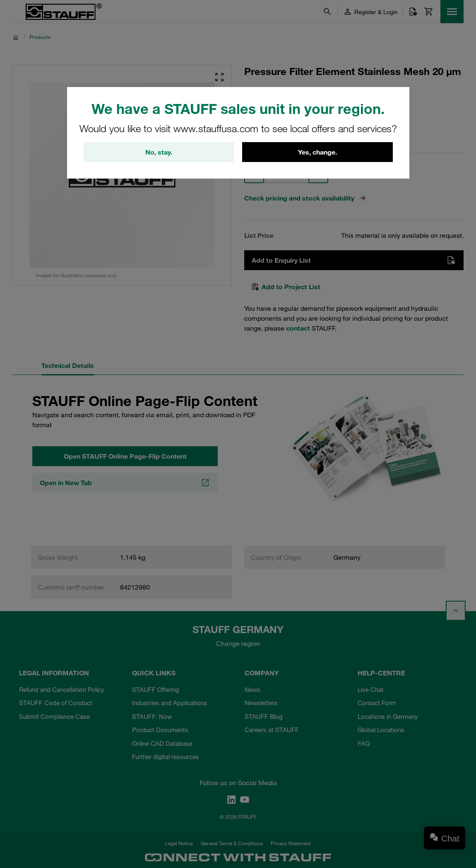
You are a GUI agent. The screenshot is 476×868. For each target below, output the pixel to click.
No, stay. (159, 152)
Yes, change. (317, 152)
